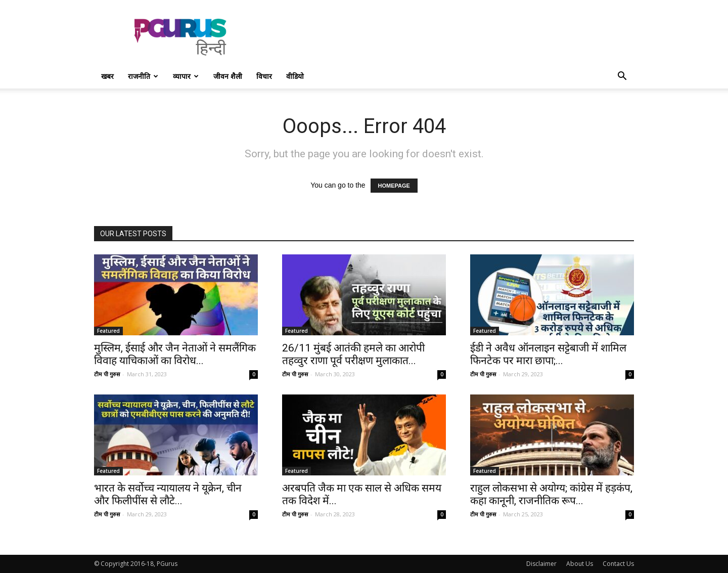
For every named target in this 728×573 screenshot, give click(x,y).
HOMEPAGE (394, 186)
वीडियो (295, 76)
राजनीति (143, 76)
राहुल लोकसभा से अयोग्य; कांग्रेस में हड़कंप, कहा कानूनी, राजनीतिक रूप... (551, 494)
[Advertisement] (450, 37)
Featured (108, 331)
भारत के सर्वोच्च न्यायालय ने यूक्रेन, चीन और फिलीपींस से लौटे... (168, 494)
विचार (264, 76)
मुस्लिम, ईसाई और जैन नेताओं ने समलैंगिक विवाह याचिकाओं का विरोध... (175, 354)
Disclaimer (541, 564)
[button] (622, 77)
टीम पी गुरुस (107, 374)
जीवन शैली (228, 76)
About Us (580, 564)
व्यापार (186, 76)
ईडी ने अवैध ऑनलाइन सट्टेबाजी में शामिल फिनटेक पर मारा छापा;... (548, 354)
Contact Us (618, 564)
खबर (107, 76)
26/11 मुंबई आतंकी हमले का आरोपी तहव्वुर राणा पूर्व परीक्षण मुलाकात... (353, 354)
